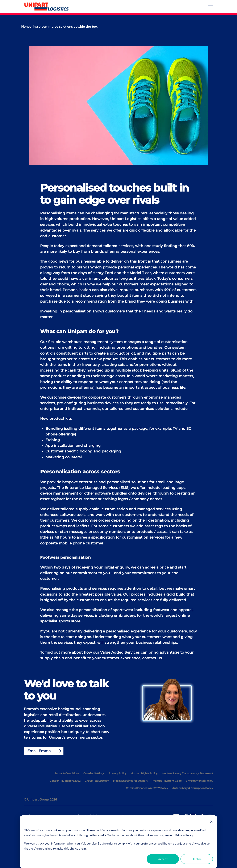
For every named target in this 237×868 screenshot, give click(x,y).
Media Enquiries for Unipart (130, 781)
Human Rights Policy (144, 773)
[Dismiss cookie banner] (211, 822)
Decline (197, 859)
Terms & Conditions (67, 773)
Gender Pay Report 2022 (65, 781)
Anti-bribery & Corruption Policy (193, 788)
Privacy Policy (118, 773)
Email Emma (39, 751)
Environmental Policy (199, 781)
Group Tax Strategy (97, 781)
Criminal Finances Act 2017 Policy (147, 788)
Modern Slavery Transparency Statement (187, 773)
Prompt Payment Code (167, 781)
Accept (163, 859)
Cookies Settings (94, 773)
